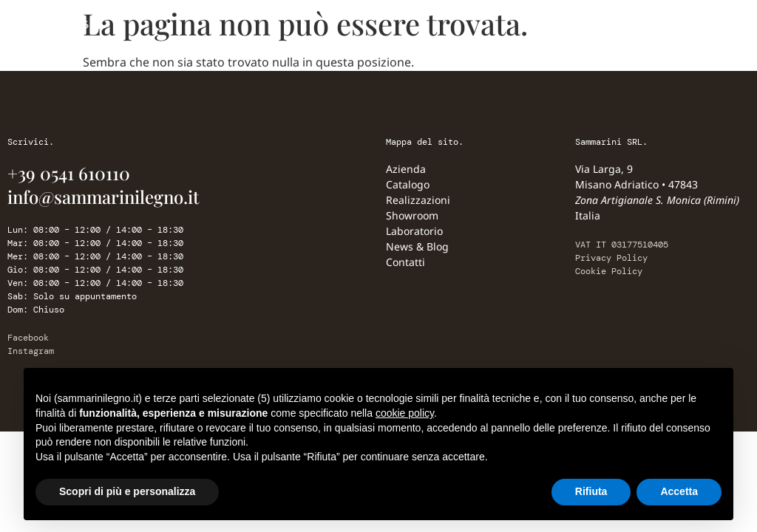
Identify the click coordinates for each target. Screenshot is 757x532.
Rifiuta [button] (591, 491)
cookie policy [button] (405, 413)
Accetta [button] (679, 491)
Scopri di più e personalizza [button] (127, 491)
